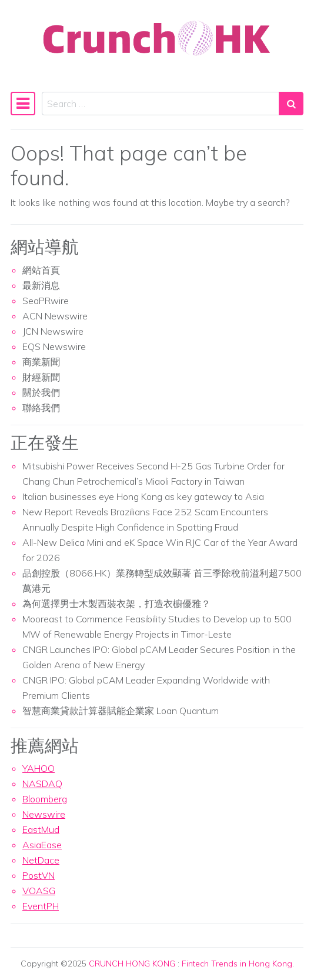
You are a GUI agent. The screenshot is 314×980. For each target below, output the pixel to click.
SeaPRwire (46, 301)
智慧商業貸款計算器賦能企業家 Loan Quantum (121, 711)
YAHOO (39, 768)
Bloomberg (45, 799)
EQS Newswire (54, 346)
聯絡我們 (41, 408)
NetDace (41, 860)
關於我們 (41, 392)
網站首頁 (41, 270)
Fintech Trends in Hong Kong (237, 964)
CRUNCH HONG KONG (132, 964)
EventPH (41, 906)
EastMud (41, 829)
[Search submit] (291, 104)
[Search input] (161, 104)
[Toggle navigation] (23, 104)
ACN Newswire (55, 316)
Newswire (44, 814)
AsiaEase (42, 845)
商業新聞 (41, 362)
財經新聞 (41, 377)
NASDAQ (42, 784)
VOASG (39, 891)
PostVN (39, 875)
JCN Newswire (53, 331)
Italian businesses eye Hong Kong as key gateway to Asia (143, 496)
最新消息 (41, 285)
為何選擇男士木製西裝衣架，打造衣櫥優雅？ (116, 604)
